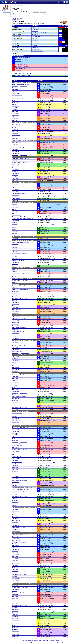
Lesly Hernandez (16, 113)
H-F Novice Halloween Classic (19, 182)
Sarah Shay (15, 210)
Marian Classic (18, 70)
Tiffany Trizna (35, 47)
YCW (52, 235)
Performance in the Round (37, 51)
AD (47, 226)
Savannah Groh (24, 155)
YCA (53, 224)
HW (49, 206)
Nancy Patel (15, 211)
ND (50, 208)
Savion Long (15, 99)
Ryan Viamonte (35, 35)
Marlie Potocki (35, 31)
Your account (51, 2)
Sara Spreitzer (15, 121)
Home (23, 2)
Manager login (59, 2)
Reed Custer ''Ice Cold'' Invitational (22, 57)
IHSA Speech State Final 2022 (19, 279)
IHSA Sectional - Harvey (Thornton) (23, 76)
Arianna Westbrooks (17, 215)
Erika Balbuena (35, 42)
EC (50, 213)
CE (47, 233)
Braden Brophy (35, 33)
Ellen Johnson (15, 137)
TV (47, 217)
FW (48, 222)
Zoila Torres (23, 148)
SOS (54, 111)
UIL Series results (6, 15)
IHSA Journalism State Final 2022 (20, 237)
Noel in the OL (18, 61)
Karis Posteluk (15, 90)
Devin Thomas (15, 128)
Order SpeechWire (29, 641)
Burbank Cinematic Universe (21, 59)
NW (48, 211)
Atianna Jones (15, 139)
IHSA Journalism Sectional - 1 (21, 68)
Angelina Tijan (15, 155)
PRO (49, 91)
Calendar (41, 2)
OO (49, 115)
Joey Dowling (15, 131)
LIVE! (27, 2)
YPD (59, 204)
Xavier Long (22, 99)
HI (52, 90)
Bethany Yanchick (16, 135)
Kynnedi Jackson (16, 415)
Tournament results (38, 641)
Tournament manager (54, 641)
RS (49, 102)
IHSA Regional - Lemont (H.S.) (22, 67)
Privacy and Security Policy (60, 642)
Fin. (38, 117)
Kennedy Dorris (43, 27)
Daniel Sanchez (16, 119)
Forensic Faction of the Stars (21, 65)
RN (49, 215)
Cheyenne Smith (16, 220)
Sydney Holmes (16, 213)
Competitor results (16, 19)
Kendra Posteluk (16, 106)
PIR (53, 260)
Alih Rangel (15, 204)
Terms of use (52, 642)
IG (47, 228)
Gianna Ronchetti (36, 29)
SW (48, 231)
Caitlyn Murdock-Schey (37, 36)
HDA (52, 84)
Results (46, 2)
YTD (55, 219)
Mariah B (14, 230)
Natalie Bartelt (15, 231)
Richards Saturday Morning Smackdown (24, 74)
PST (50, 220)
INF (51, 126)
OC (49, 93)
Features (32, 2)
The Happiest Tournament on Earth (20, 584)
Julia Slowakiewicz (44, 33)
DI (51, 124)
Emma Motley (15, 299)
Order (36, 2)
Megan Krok (15, 222)
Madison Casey (16, 133)
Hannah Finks (15, 110)
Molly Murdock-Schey (36, 49)
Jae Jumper (15, 104)
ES (53, 97)
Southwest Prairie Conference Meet (23, 63)
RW (48, 230)
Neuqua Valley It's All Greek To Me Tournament (25, 72)
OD (52, 88)
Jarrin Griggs (35, 27)
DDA (51, 86)
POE (49, 108)
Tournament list (6, 12)
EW (49, 210)
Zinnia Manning (16, 304)
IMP (51, 130)
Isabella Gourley (16, 130)
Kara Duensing (15, 148)
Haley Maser (15, 206)
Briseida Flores (15, 126)
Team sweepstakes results (17, 18)
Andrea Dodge (15, 144)
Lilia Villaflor (34, 46)
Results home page (6, 11)
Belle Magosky (15, 117)
